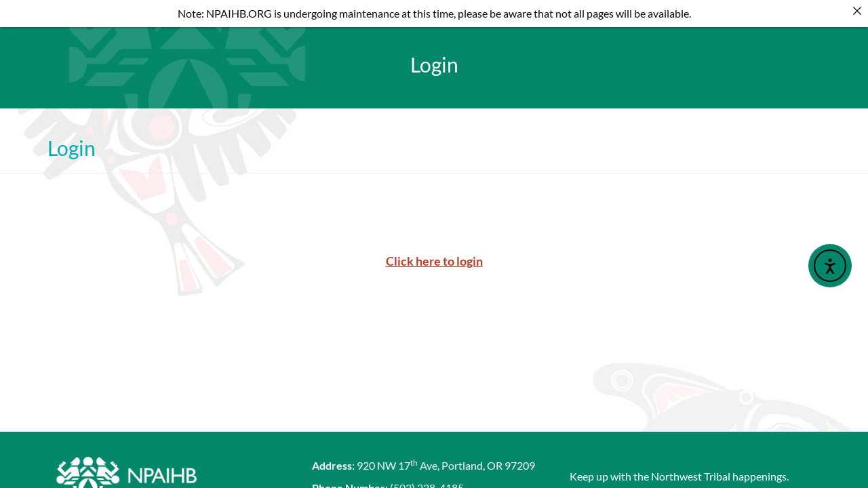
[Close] (857, 11)
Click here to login (434, 248)
